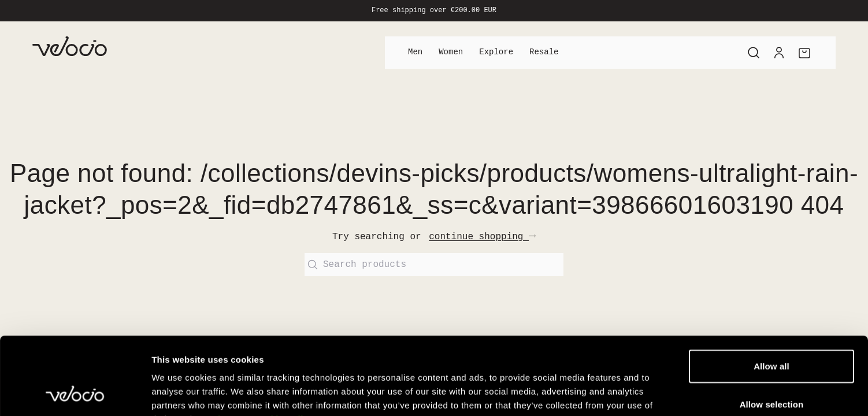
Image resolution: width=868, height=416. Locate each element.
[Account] (779, 53)
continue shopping (482, 237)
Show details (607, 393)
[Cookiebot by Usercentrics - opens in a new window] (75, 393)
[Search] (754, 53)
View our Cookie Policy (263, 346)
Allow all (771, 293)
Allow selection (772, 331)
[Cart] (804, 53)
